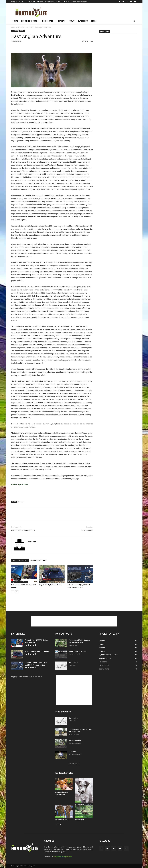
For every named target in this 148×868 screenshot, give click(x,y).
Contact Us (65, 2)
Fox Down (72, 752)
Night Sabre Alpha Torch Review (51, 585)
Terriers (58, 789)
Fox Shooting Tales (62, 820)
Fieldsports (49, 21)
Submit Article (50, 2)
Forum (72, 21)
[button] (134, 21)
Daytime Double (75, 741)
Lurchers (30, 27)
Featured (21, 502)
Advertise (40, 2)
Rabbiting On (80, 820)
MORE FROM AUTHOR (38, 561)
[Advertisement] (94, 12)
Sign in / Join (31, 2)
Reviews (62, 21)
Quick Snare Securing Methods (23, 530)
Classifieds (83, 21)
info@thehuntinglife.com (62, 857)
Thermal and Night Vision (79, 2)
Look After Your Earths (83, 804)
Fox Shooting (60, 817)
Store (94, 21)
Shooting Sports (30, 21)
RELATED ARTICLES (20, 561)
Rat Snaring (73, 663)
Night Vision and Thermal (20, 582)
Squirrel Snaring (87, 530)
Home (15, 21)
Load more (74, 764)
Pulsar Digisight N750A (78, 651)
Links (58, 2)
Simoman (32, 541)
